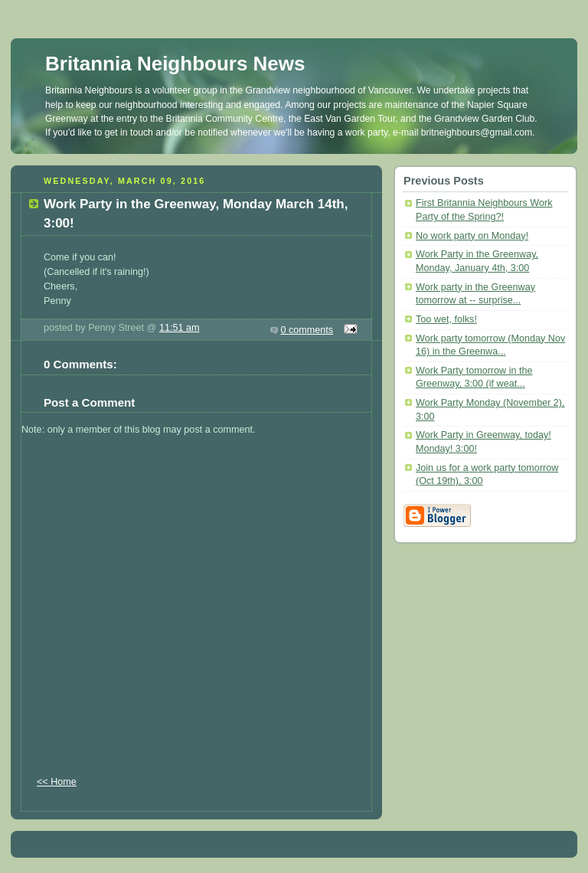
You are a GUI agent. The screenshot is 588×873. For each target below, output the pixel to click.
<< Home (57, 782)
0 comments (307, 330)
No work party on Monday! (472, 236)
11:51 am (180, 328)
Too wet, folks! (446, 319)
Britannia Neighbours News (175, 64)
